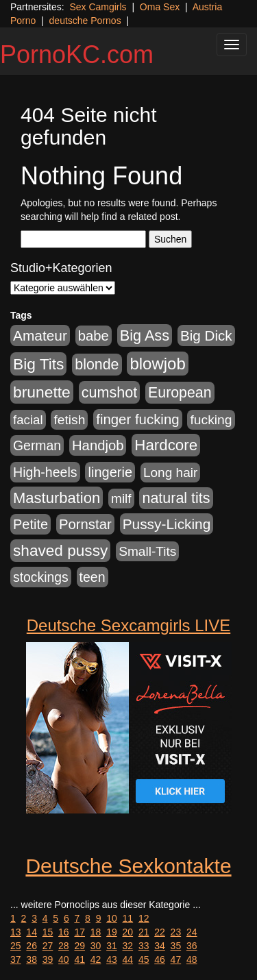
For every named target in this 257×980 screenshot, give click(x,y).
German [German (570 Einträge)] (37, 445)
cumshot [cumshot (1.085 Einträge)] (109, 392)
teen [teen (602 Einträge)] (93, 577)
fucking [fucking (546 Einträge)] (211, 420)
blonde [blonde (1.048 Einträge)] (97, 365)
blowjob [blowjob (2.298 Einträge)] (157, 364)
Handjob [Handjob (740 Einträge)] (98, 445)
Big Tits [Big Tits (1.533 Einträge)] (38, 364)
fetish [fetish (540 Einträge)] (69, 420)
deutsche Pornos (85, 21)
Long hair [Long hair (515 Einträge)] (170, 473)
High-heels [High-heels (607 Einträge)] (45, 472)
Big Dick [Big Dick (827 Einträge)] (206, 335)
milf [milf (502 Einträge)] (121, 499)
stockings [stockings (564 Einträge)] (41, 577)
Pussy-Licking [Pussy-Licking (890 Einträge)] (167, 524)
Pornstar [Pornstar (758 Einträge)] (85, 524)
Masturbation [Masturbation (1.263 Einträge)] (57, 498)
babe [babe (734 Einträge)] (94, 336)
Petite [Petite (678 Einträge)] (30, 524)
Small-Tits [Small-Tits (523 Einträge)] (147, 551)
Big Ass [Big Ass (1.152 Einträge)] (145, 335)
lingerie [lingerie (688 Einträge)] (110, 472)
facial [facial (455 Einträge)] (28, 420)
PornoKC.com (77, 54)
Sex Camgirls (98, 7)
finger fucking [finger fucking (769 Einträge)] (137, 419)
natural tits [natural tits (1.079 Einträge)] (176, 498)
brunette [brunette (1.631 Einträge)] (42, 392)
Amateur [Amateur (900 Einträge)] (40, 335)
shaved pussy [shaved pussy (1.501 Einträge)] (60, 551)
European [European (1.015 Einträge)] (180, 393)
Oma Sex (160, 7)
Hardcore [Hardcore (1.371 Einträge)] (166, 445)
